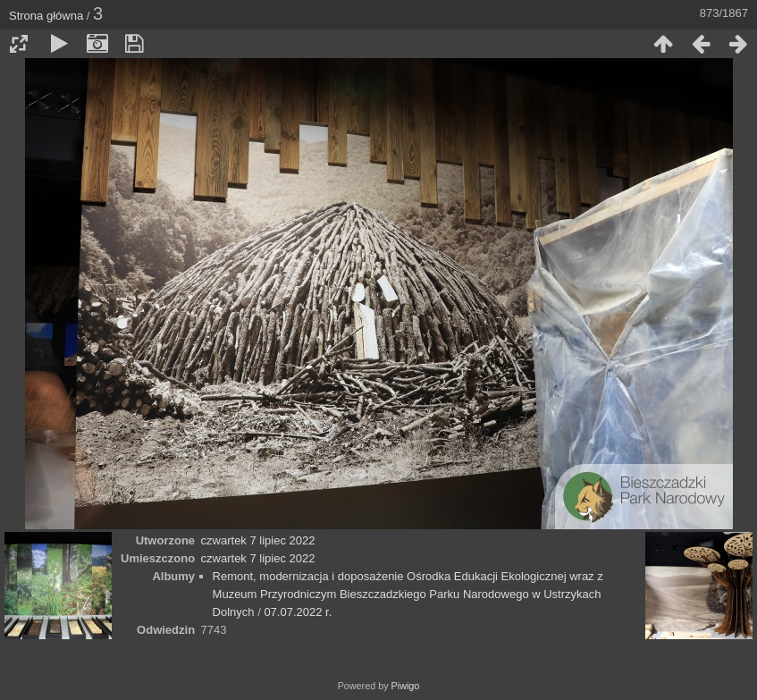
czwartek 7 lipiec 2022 (258, 540)
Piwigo (406, 686)
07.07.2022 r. (298, 612)
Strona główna (46, 16)
